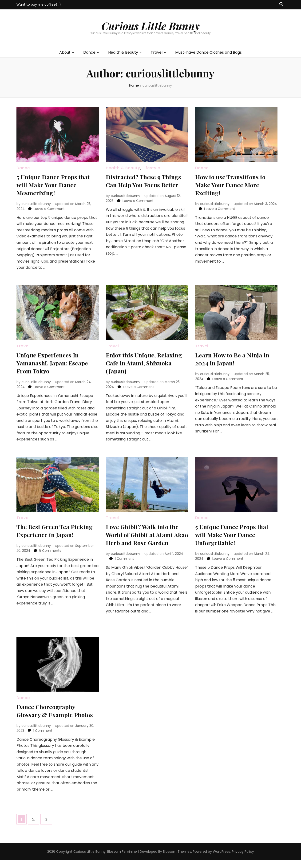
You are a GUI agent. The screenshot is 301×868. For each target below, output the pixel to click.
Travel (157, 52)
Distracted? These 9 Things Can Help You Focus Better (147, 181)
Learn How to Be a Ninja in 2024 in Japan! (236, 359)
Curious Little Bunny (150, 26)
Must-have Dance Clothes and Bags (208, 52)
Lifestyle (151, 168)
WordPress (221, 860)
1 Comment (124, 567)
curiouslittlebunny (36, 204)
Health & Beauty (123, 52)
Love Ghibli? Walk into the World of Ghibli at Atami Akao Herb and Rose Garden (146, 538)
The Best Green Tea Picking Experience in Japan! (50, 534)
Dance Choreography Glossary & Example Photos (49, 714)
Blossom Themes (177, 860)
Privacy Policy (243, 860)
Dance (89, 52)
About (65, 52)
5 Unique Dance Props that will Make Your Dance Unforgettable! (235, 534)
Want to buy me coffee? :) (39, 4)
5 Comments (50, 559)
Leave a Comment (49, 209)
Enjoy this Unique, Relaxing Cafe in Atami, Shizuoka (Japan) (141, 363)
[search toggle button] (281, 4)
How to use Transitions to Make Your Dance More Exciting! (234, 185)
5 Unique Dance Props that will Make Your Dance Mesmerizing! (57, 185)
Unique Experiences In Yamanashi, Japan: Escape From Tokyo (55, 363)
